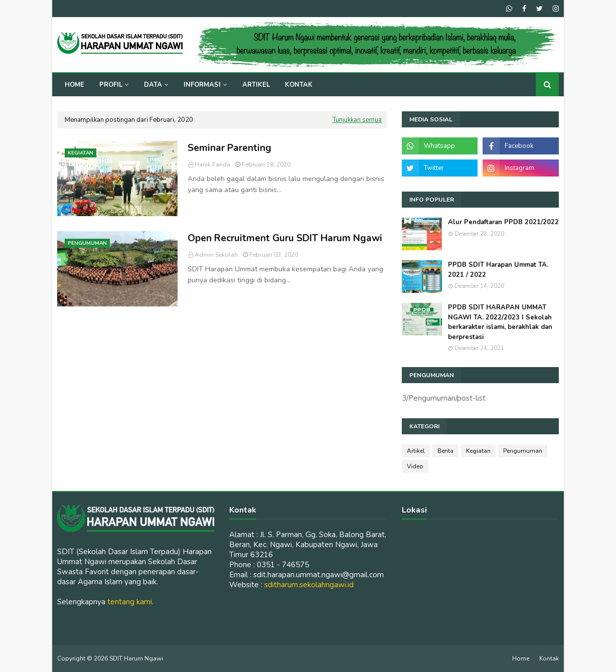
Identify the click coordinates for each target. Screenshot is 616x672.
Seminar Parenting (229, 148)
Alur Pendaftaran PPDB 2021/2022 (503, 222)
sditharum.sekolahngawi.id (309, 585)
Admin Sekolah (216, 255)
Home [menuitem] (74, 85)
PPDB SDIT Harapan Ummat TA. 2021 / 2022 (498, 270)
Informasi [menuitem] (202, 85)
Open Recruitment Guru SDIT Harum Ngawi (285, 238)
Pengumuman (523, 451)
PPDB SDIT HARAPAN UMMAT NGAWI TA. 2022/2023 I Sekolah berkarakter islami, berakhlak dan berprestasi (500, 322)
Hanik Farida (212, 164)
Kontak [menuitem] (299, 85)
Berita (445, 451)
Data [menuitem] (153, 85)
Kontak (549, 658)
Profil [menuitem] (111, 85)
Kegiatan (478, 451)
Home (521, 658)
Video (415, 466)
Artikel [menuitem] (256, 85)
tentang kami (130, 602)
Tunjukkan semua (357, 120)
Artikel (416, 451)
